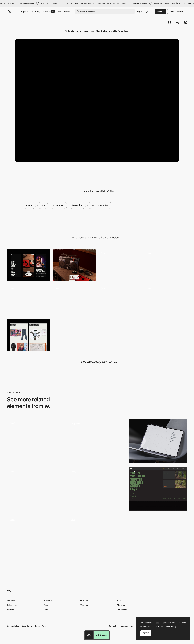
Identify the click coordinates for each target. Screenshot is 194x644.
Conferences (86, 605)
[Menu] (158, 441)
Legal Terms (27, 626)
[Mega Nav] (158, 489)
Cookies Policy (13, 626)
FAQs (119, 600)
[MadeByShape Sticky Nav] (97, 489)
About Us (121, 605)
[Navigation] (36, 489)
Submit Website (177, 11)
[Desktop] (74, 265)
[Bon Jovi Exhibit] (28, 335)
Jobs (60, 11)
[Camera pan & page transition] (120, 265)
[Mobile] (28, 265)
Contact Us (122, 609)
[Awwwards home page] (89, 635)
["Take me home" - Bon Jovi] (28, 300)
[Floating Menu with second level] (36, 536)
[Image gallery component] (74, 300)
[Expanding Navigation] (36, 441)
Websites (11, 600)
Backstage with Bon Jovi (113, 31)
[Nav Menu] (97, 536)
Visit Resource (101, 635)
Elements (11, 609)
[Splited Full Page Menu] (97, 441)
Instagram (124, 626)
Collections (12, 605)
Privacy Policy (41, 626)
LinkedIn (135, 626)
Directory (36, 11)
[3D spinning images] (120, 300)
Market (67, 11)
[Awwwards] (10, 11)
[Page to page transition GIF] (166, 265)
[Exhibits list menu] (166, 300)
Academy (49, 11)
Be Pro (160, 11)
